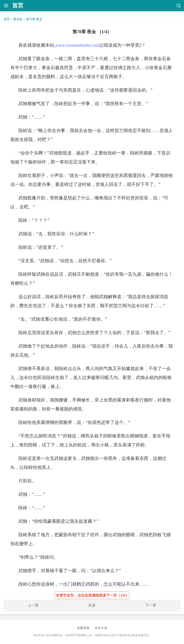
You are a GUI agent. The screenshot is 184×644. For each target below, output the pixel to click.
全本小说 (101, 628)
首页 (18, 6)
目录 (92, 605)
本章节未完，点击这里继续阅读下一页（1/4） (92, 595)
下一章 (151, 605)
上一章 (33, 605)
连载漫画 (83, 628)
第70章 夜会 (34, 19)
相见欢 (18, 19)
